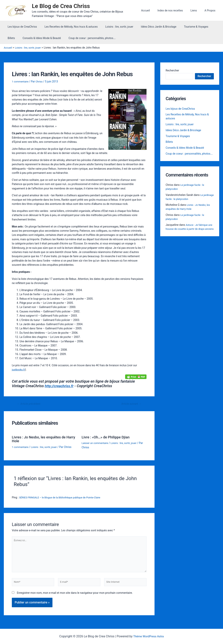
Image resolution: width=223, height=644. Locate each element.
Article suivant (130, 404)
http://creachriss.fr (60, 386)
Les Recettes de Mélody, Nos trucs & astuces (68, 27)
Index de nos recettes (176, 10)
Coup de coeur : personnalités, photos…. (74, 38)
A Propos (211, 10)
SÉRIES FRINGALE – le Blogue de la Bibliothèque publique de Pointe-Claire (63, 497)
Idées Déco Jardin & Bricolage (151, 27)
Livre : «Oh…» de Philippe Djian (107, 437)
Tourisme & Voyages (186, 27)
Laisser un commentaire (96, 443)
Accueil (154, 10)
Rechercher (172, 70)
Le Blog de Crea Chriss (63, 6)
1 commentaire (21, 81)
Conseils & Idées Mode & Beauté (26, 38)
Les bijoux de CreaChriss (21, 27)
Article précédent (30, 404)
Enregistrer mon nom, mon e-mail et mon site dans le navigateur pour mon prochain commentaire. (75, 596)
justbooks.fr (19, 369)
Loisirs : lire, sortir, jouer (114, 27)
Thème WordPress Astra (149, 636)
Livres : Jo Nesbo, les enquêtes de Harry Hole (41, 439)
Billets (207, 27)
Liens (197, 10)
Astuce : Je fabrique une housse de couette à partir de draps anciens (189, 230)
